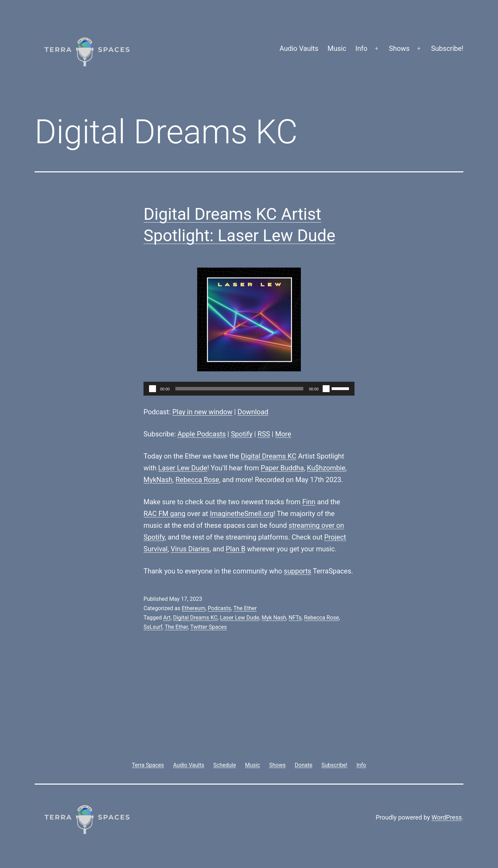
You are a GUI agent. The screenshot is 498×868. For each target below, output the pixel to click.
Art (167, 618)
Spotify (242, 434)
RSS (264, 434)
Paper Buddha (282, 468)
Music (337, 48)
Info (362, 48)
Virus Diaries (190, 549)
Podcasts (219, 608)
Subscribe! (447, 48)
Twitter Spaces (209, 627)
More (283, 434)
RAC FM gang (164, 514)
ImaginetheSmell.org (242, 514)
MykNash (158, 480)
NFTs (295, 618)
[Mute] (326, 389)
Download (253, 412)
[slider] (239, 389)
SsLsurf (153, 627)
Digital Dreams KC (269, 456)
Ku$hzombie (326, 468)
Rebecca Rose (197, 480)
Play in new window (202, 412)
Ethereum (193, 608)
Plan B (236, 549)
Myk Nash (274, 618)
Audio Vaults (299, 48)
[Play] (153, 389)
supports (298, 571)
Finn (309, 502)
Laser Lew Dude (183, 468)
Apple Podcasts (202, 434)
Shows (399, 48)
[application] (249, 389)
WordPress (447, 817)
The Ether (245, 608)
